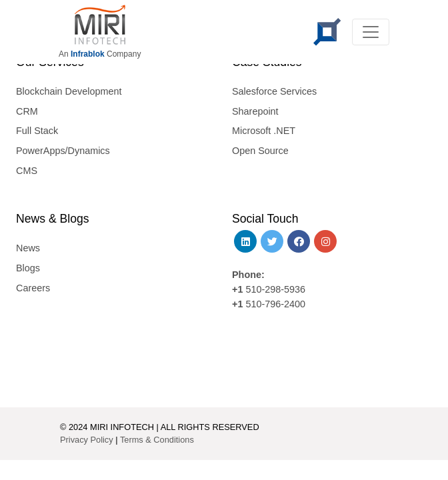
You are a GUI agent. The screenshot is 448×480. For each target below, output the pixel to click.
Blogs (28, 268)
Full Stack (37, 131)
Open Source (260, 151)
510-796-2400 (275, 304)
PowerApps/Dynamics (63, 151)
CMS (27, 171)
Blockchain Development (69, 91)
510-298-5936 (274, 289)
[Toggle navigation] (371, 32)
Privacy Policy (87, 440)
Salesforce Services (274, 91)
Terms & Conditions (157, 440)
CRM (27, 111)
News (28, 248)
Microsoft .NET (264, 131)
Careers (33, 288)
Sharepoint (255, 111)
